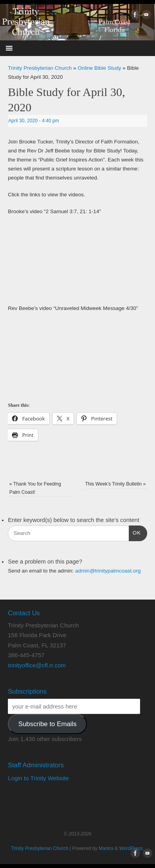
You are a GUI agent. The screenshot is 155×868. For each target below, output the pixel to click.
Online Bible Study (99, 68)
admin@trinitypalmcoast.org (108, 571)
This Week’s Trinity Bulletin (115, 484)
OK (135, 532)
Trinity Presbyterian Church (40, 68)
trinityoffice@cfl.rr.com (37, 665)
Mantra (106, 848)
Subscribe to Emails (48, 724)
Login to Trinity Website (38, 778)
